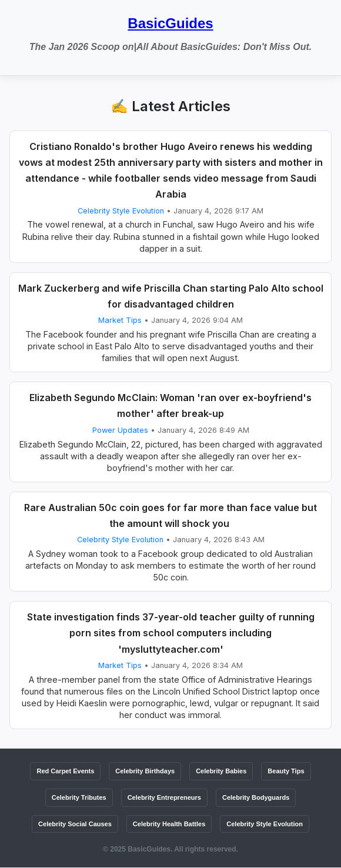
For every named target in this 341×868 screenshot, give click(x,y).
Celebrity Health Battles (169, 824)
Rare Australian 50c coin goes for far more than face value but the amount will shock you (170, 515)
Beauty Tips (286, 771)
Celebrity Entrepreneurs (164, 797)
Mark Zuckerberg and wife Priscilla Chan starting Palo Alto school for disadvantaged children (171, 296)
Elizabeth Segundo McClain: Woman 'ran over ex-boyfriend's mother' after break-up (170, 405)
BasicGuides (170, 23)
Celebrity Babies (221, 771)
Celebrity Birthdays (145, 771)
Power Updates (120, 430)
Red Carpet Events (65, 771)
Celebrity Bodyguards (256, 797)
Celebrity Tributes (79, 797)
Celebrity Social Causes (75, 824)
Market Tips (120, 320)
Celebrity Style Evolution (121, 211)
